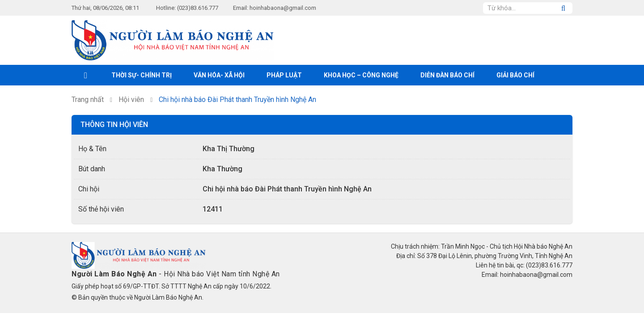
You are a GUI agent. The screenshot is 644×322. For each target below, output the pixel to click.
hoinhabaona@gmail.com (283, 8)
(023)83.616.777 (198, 8)
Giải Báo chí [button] (515, 75)
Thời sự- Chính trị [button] (142, 75)
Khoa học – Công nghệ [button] (361, 75)
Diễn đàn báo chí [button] (447, 75)
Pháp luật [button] (284, 75)
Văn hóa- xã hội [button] (219, 75)
